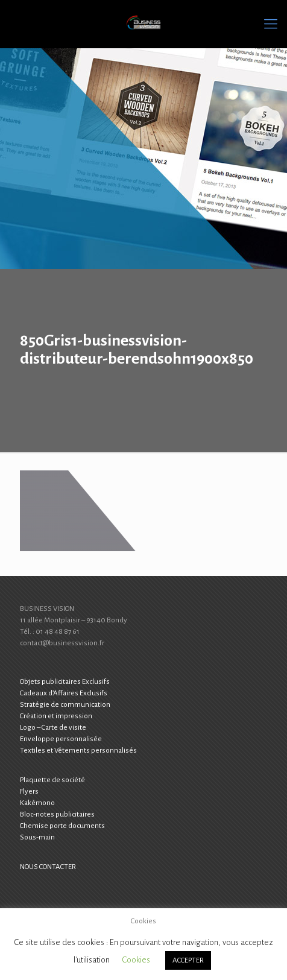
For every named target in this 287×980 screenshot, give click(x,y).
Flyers (29, 792)
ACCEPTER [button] (188, 960)
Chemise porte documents (62, 826)
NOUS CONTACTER (48, 867)
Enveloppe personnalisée (61, 739)
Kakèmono (37, 803)
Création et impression (56, 716)
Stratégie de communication (65, 705)
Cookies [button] (136, 960)
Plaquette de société (52, 780)
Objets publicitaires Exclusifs (65, 682)
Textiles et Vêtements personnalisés (78, 751)
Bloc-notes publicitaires (57, 814)
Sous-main (37, 837)
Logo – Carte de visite (53, 728)
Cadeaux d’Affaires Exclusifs (64, 693)
